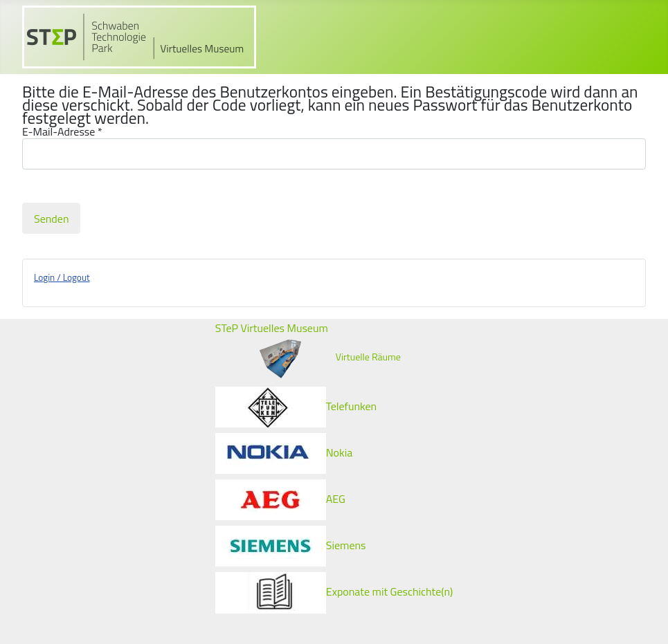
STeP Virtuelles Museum (272, 328)
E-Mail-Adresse (62, 132)
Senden (51, 219)
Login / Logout (62, 277)
